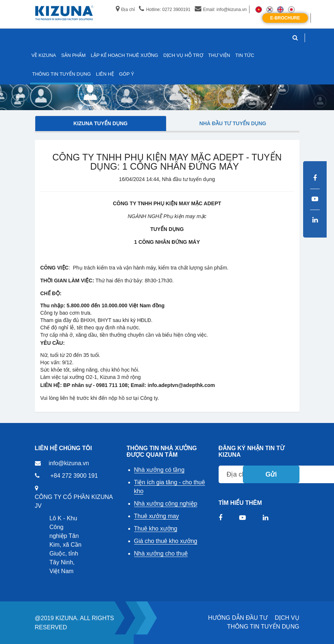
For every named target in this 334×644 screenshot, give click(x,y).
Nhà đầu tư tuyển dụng (233, 123)
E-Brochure (285, 18)
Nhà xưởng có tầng (159, 470)
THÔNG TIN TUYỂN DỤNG (263, 627)
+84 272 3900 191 (74, 476)
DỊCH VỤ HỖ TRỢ (183, 55)
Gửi (271, 474)
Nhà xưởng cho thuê (161, 553)
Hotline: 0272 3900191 (165, 10)
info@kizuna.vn (69, 463)
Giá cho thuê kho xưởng (166, 541)
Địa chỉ (125, 10)
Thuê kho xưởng (156, 529)
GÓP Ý (127, 74)
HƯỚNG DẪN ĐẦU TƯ (238, 618)
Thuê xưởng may (157, 516)
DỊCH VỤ (287, 618)
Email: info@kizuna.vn (221, 10)
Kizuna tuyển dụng (100, 123)
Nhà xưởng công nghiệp (166, 504)
